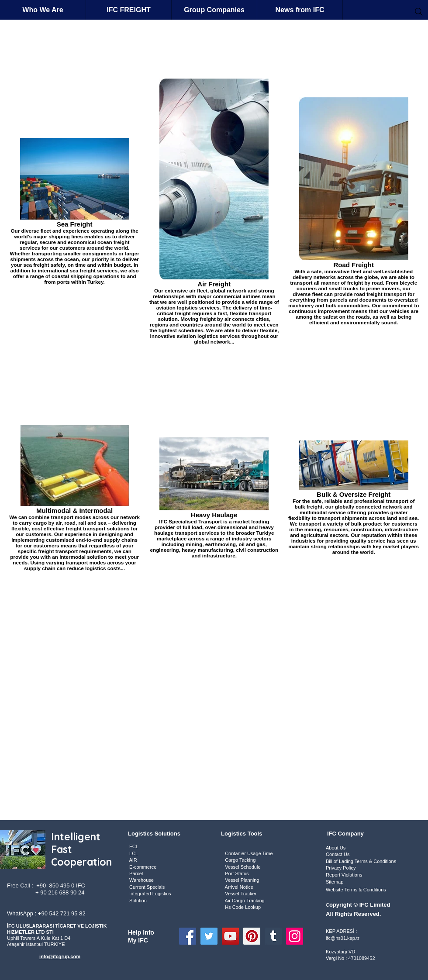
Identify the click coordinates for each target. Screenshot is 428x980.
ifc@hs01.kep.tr (343, 938)
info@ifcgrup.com (60, 956)
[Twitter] (209, 936)
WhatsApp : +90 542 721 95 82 (46, 913)
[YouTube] (230, 936)
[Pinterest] (252, 936)
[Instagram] (295, 936)
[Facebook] (188, 936)
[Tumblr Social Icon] (273, 936)
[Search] (419, 12)
